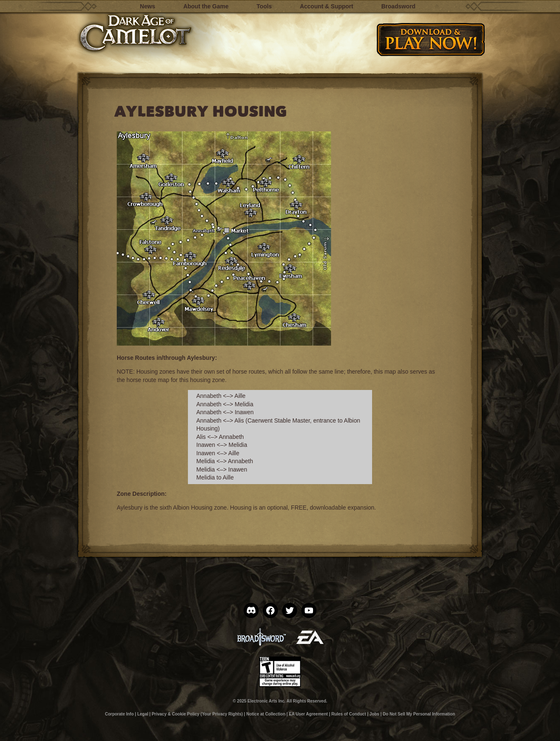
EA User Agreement (308, 714)
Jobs (374, 714)
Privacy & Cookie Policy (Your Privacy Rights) (197, 714)
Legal (143, 714)
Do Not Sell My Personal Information (419, 714)
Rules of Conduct (349, 714)
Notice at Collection (266, 714)
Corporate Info (119, 714)
